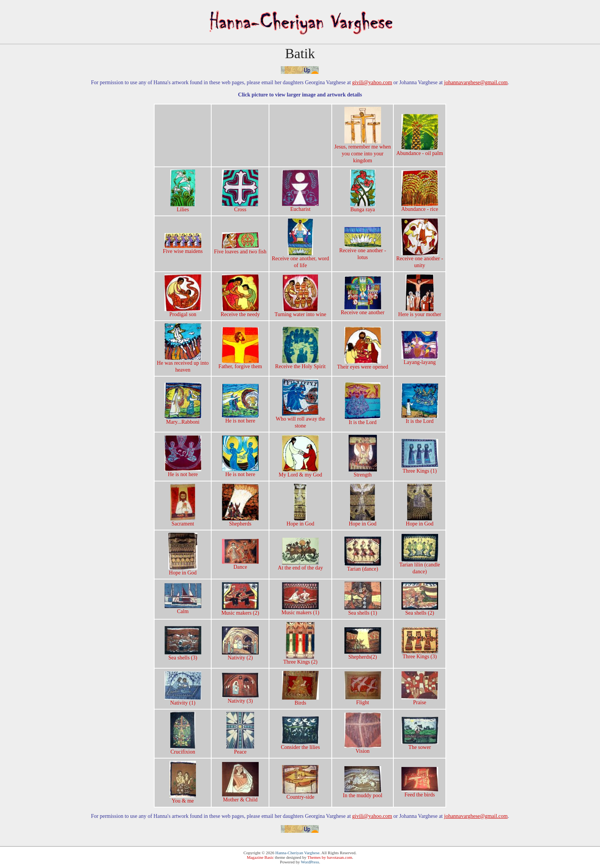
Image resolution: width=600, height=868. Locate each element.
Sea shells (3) (183, 655)
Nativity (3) (240, 698)
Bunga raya (363, 207)
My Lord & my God (300, 472)
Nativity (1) (183, 700)
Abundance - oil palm (420, 151)
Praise (420, 700)
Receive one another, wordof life (300, 259)
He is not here (240, 418)
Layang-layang (420, 360)
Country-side (300, 795)
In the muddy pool (363, 793)
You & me (183, 798)
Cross (240, 207)
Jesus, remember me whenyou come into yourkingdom (363, 151)
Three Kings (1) (420, 468)
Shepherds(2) (363, 654)
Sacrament (183, 521)
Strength (363, 472)
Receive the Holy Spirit (300, 364)
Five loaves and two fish (240, 249)
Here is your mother (420, 312)
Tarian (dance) (363, 566)
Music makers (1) (301, 610)
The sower (420, 745)
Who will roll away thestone (300, 420)
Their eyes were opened (363, 364)
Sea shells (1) (363, 610)
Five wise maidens (183, 249)
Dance (240, 565)
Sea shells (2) (420, 610)
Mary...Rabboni (183, 419)
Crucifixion (183, 749)
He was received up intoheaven (183, 364)
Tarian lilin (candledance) (420, 566)
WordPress (310, 862)
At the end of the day (300, 565)
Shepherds (240, 521)
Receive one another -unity (419, 259)
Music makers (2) (240, 610)
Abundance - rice (419, 207)
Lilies (183, 207)
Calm (183, 609)
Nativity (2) (240, 655)
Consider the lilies (300, 745)
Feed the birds (420, 792)
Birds (300, 700)
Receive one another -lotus (362, 251)
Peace (240, 749)
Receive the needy (240, 312)
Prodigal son (183, 312)
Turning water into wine (300, 312)
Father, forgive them (240, 364)
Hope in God (300, 521)
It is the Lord (363, 420)
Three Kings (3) (420, 654)
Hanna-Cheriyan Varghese (298, 853)
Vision (363, 749)
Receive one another (362, 310)
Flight (363, 700)
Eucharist (300, 207)
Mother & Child (240, 797)
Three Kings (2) (300, 659)
